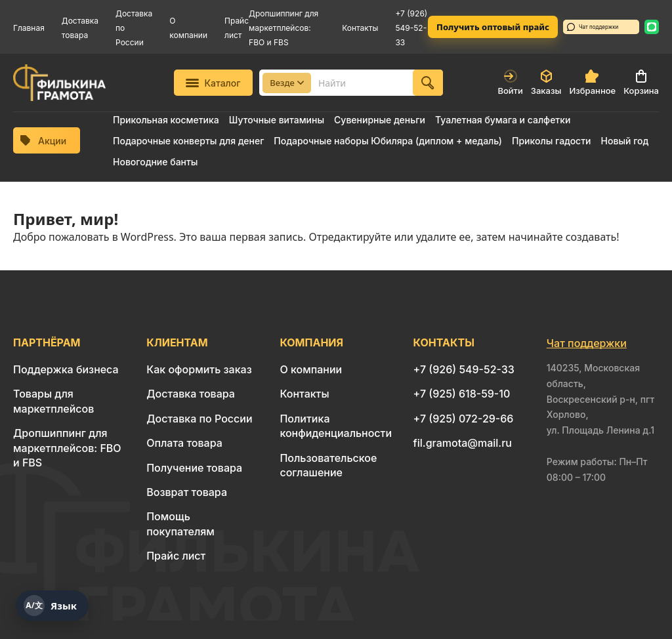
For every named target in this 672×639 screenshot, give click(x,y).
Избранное (592, 83)
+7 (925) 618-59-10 (462, 394)
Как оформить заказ (199, 369)
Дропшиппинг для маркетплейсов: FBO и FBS (283, 28)
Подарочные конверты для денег (188, 141)
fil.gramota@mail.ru (463, 443)
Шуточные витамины (277, 120)
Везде (287, 83)
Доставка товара (191, 394)
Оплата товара (184, 443)
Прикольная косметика (166, 120)
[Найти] (428, 83)
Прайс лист (176, 556)
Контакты (360, 28)
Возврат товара (187, 492)
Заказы (546, 83)
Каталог (213, 83)
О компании (311, 369)
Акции (43, 141)
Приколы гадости (552, 141)
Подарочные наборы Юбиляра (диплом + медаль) (388, 141)
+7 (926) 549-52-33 (411, 28)
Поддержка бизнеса (66, 369)
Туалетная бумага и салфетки (503, 120)
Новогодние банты (155, 162)
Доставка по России (199, 419)
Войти (510, 83)
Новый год (625, 141)
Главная (29, 28)
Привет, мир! (66, 219)
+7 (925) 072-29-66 (464, 419)
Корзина (641, 83)
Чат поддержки (593, 27)
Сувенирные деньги (380, 120)
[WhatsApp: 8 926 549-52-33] (652, 27)
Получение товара (194, 468)
